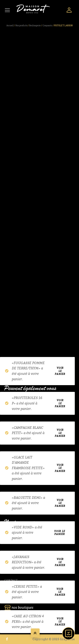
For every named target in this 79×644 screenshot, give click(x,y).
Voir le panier (60, 371)
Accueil (10, 26)
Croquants (47, 26)
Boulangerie (35, 26)
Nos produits (21, 26)
